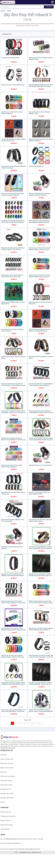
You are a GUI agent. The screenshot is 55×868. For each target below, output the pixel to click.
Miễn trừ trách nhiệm (7, 768)
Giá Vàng (27, 849)
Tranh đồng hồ (5, 829)
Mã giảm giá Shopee (7, 798)
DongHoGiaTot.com (25, 852)
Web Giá (32, 849)
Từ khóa (9, 11)
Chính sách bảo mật (7, 759)
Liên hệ (3, 802)
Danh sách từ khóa (6, 785)
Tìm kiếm (49, 7)
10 (39, 723)
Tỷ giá (11, 849)
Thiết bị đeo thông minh (8, 816)
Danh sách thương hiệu (8, 776)
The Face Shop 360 (19, 849)
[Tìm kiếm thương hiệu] (23, 7)
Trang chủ (3, 11)
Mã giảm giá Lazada (7, 793)
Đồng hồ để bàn (5, 821)
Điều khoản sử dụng (7, 763)
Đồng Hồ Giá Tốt (36, 852)
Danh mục (4, 772)
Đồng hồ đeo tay (6, 812)
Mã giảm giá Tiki (6, 789)
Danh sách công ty (6, 781)
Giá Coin (38, 849)
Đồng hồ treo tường (7, 825)
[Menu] (52, 2)
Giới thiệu (3, 755)
